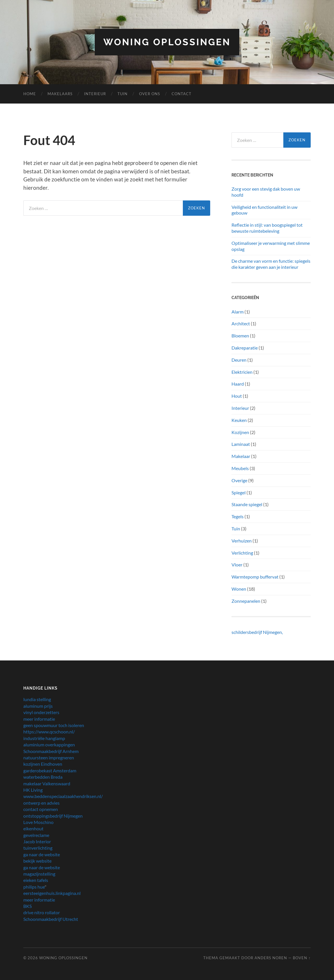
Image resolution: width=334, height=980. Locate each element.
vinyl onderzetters (41, 712)
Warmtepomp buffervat (255, 577)
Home (30, 94)
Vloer (237, 565)
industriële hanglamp (44, 738)
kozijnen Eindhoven (43, 764)
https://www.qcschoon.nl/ (49, 732)
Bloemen (240, 336)
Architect (241, 323)
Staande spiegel (247, 504)
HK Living (33, 790)
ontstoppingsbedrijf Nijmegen (53, 816)
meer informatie (39, 719)
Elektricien (242, 372)
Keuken (239, 420)
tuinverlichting (38, 848)
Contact (182, 94)
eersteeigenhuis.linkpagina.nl (52, 893)
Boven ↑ (302, 958)
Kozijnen (240, 432)
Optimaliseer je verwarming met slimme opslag (271, 246)
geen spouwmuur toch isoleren (54, 725)
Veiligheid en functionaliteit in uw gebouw (264, 210)
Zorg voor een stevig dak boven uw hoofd (266, 192)
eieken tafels (36, 880)
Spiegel (239, 492)
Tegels (238, 516)
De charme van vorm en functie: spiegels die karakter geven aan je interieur (271, 264)
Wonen (239, 589)
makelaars (60, 94)
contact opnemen (41, 809)
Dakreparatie (245, 348)
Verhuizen (242, 541)
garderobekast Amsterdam (50, 770)
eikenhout (33, 828)
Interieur (95, 94)
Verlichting (242, 553)
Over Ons (150, 94)
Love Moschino (38, 822)
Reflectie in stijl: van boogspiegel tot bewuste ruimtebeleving (267, 228)
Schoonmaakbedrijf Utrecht (51, 919)
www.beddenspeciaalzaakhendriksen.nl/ (63, 796)
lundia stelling (37, 699)
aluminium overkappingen (49, 745)
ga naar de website (42, 854)
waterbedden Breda (43, 777)
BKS (27, 906)
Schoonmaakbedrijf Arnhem (51, 751)
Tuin (123, 94)
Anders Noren (271, 958)
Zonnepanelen (246, 601)
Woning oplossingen (167, 42)
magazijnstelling (39, 874)
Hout (237, 396)
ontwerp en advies (41, 803)
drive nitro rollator (42, 912)
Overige (239, 480)
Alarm (238, 312)
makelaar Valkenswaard (47, 783)
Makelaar (241, 456)
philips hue (34, 887)
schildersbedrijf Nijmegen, (257, 632)
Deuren (239, 360)
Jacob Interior (37, 841)
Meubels (240, 468)
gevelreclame (36, 835)
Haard (238, 384)
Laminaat (241, 444)
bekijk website (37, 861)
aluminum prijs (38, 706)
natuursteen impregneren (49, 757)
